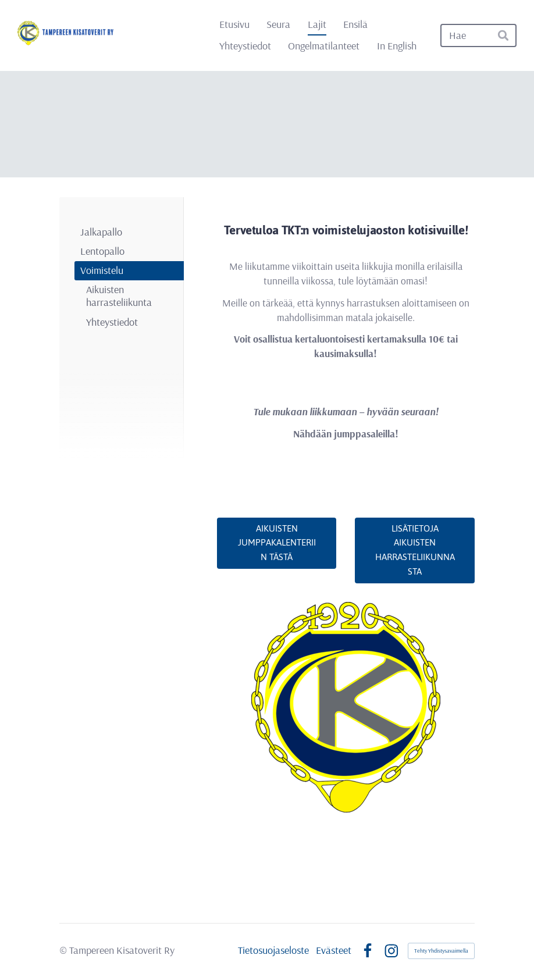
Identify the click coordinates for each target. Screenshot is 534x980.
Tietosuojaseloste (273, 950)
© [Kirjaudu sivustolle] (64, 950)
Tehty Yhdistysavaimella (441, 951)
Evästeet (334, 950)
